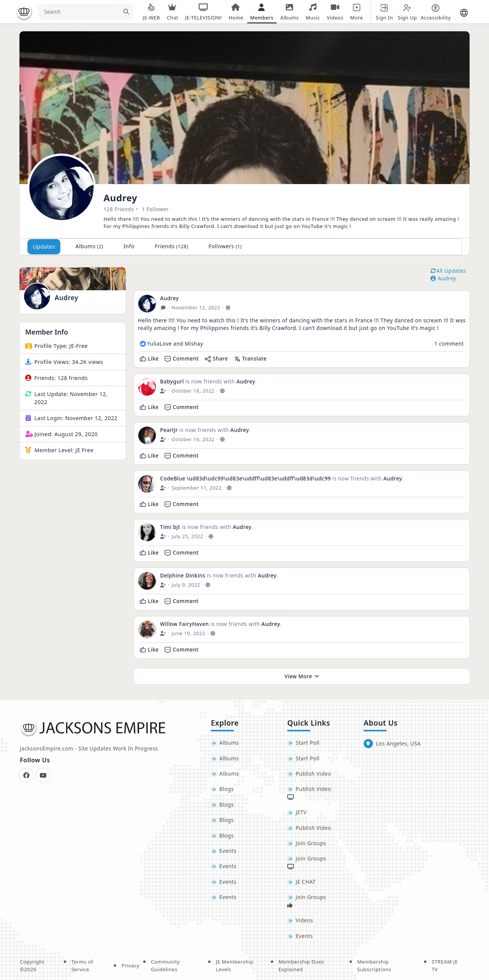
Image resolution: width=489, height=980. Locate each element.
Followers (225, 246)
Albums (89, 246)
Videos (304, 920)
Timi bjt (170, 527)
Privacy (130, 965)
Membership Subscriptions (374, 965)
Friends (172, 246)
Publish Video (313, 774)
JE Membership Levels (235, 965)
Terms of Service (82, 965)
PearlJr (169, 430)
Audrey (66, 298)
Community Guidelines (165, 965)
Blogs (227, 789)
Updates (44, 247)
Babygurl (172, 381)
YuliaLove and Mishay (175, 344)
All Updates (448, 271)
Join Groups (311, 843)
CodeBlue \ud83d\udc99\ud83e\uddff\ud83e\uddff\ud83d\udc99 (246, 478)
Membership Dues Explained (301, 965)
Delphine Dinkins (183, 575)
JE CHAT (306, 882)
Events (228, 851)
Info (129, 246)
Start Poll (308, 743)
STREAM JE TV (445, 965)
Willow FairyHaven (185, 624)
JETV (301, 812)
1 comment (449, 344)
